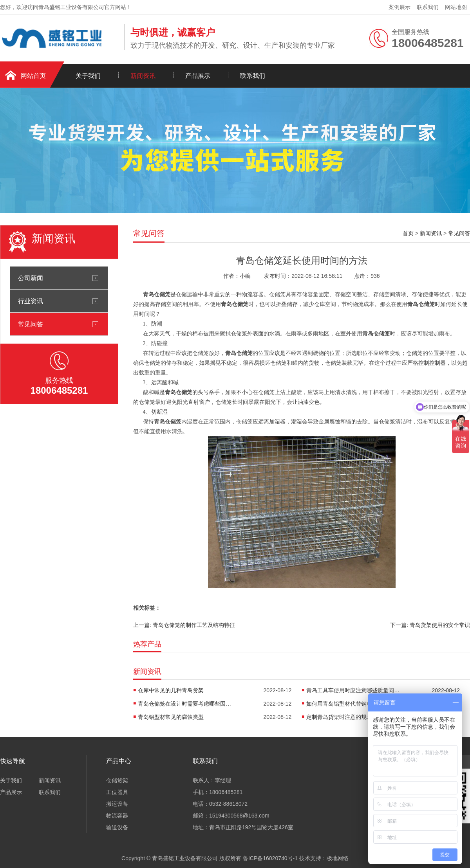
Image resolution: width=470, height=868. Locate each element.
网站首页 (33, 76)
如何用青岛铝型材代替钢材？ (342, 704)
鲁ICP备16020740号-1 (270, 858)
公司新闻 (31, 278)
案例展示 (399, 7)
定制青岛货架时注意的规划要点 (345, 717)
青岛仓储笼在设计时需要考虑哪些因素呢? (185, 704)
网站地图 (456, 7)
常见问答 (31, 324)
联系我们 (428, 7)
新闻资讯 (143, 76)
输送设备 (117, 827)
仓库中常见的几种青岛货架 (171, 690)
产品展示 (198, 76)
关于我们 (88, 76)
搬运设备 (117, 804)
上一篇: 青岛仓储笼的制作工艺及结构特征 (184, 625)
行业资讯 (31, 301)
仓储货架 (117, 780)
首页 (408, 233)
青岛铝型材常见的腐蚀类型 (171, 717)
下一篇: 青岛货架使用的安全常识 (430, 625)
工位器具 (117, 792)
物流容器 (117, 816)
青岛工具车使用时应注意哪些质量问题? (353, 690)
